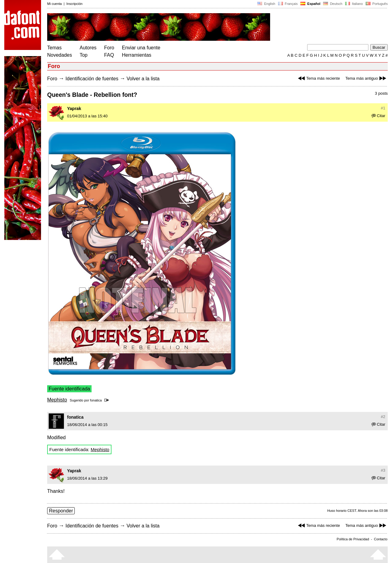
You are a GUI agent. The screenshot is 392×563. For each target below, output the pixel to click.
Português (376, 4)
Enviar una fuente (141, 48)
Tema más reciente (318, 78)
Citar (378, 116)
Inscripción (75, 4)
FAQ (109, 55)
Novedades (60, 55)
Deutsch (333, 4)
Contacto (381, 539)
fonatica (96, 400)
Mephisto (57, 400)
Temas (54, 48)
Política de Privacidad (353, 539)
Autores (88, 48)
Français (288, 4)
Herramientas (137, 55)
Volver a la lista (143, 79)
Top (84, 55)
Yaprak (74, 108)
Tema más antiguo (367, 78)
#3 (383, 470)
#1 (383, 108)
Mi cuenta (55, 4)
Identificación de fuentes (92, 79)
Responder (61, 511)
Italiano (354, 4)
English (266, 4)
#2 (383, 417)
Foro (109, 48)
